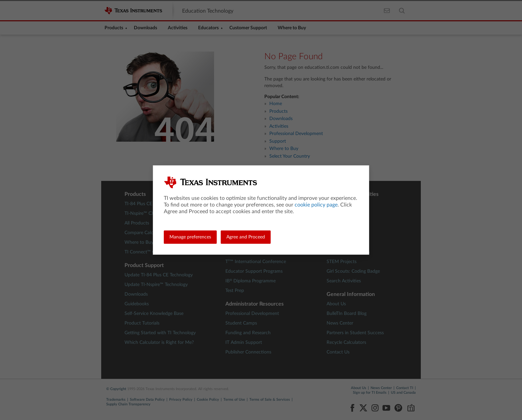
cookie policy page (316, 205)
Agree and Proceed (246, 237)
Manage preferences (190, 237)
